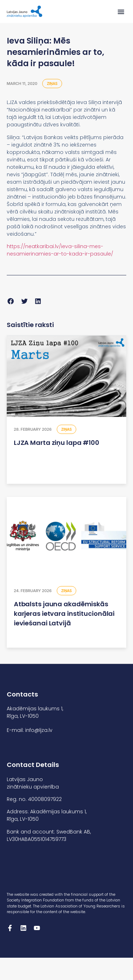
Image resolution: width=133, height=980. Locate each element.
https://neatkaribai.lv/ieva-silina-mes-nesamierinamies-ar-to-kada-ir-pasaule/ (60, 250)
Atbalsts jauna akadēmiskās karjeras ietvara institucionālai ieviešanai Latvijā (64, 614)
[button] (121, 12)
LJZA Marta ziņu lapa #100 (57, 443)
